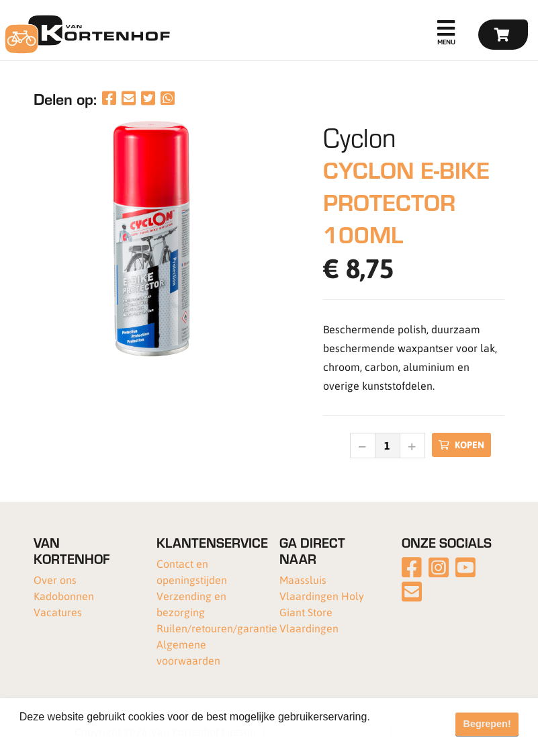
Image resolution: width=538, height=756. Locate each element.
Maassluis (303, 580)
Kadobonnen (64, 596)
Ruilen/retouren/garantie (217, 628)
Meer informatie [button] (59, 735)
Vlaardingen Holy (322, 596)
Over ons (55, 580)
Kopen (461, 445)
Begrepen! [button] (487, 724)
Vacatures (58, 612)
